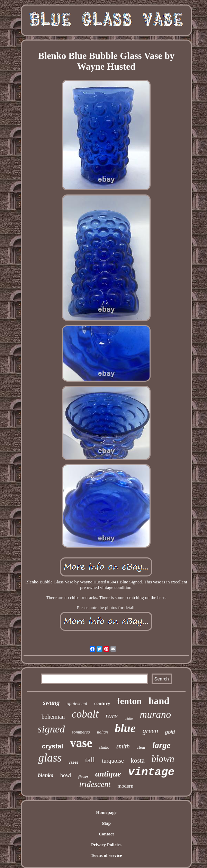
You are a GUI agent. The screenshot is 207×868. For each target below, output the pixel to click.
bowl (66, 775)
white (129, 718)
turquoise (113, 761)
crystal (52, 746)
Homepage (106, 812)
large (161, 745)
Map (106, 823)
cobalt (85, 714)
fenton (129, 701)
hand (159, 701)
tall (90, 760)
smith (123, 746)
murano (155, 714)
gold (170, 732)
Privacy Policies (106, 845)
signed (51, 729)
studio (104, 747)
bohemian (53, 717)
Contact (106, 834)
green (150, 731)
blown (163, 759)
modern (125, 786)
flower (83, 776)
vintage (151, 772)
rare (112, 716)
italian (102, 732)
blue (125, 728)
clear (141, 747)
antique (108, 774)
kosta (137, 760)
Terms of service (106, 855)
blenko (46, 775)
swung (51, 703)
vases (73, 762)
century (102, 704)
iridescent (95, 784)
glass (50, 758)
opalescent (77, 704)
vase (81, 743)
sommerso (81, 732)
